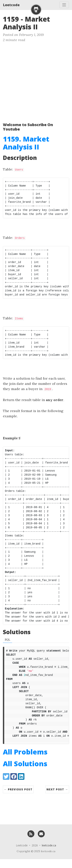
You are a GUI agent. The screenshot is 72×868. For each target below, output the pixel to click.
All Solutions (25, 773)
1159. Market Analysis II (26, 143)
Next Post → (57, 798)
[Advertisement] (36, 81)
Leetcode (11, 5)
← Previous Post (18, 798)
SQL (7, 640)
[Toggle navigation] (64, 5)
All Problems (25, 761)
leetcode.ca (49, 854)
